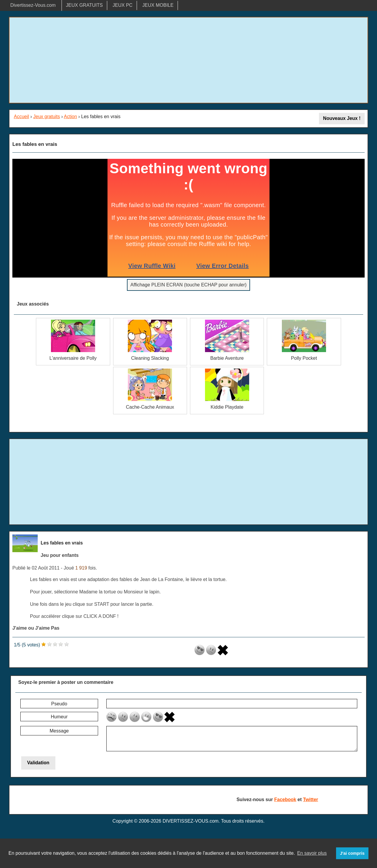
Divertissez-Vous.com (33, 5)
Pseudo (59, 704)
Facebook (285, 799)
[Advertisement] (188, 60)
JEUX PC (123, 5)
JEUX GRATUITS (84, 5)
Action (70, 117)
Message (59, 731)
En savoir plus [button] (312, 853)
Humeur (59, 717)
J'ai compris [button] (352, 853)
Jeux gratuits (47, 117)
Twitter (311, 799)
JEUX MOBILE (158, 5)
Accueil (22, 117)
